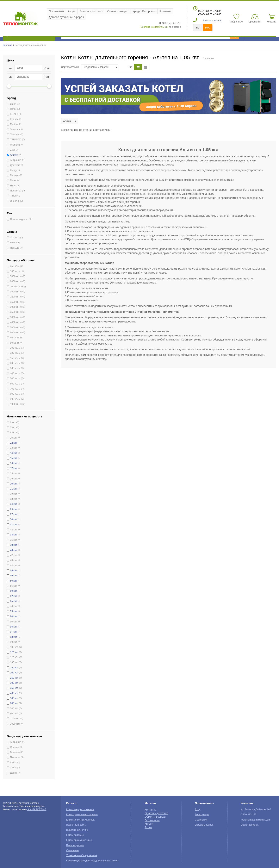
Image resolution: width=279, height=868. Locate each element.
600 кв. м (15, 384)
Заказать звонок (212, 21)
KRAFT (14, 114)
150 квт (14, 668)
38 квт (13, 545)
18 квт (13, 473)
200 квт (14, 673)
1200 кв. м (16, 297)
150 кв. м (15, 358)
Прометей (16, 191)
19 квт (13, 479)
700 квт (14, 709)
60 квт (13, 591)
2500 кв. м (16, 312)
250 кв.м (15, 266)
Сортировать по (70, 67)
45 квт (13, 571)
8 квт (13, 433)
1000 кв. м (16, 404)
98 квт (13, 637)
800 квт (14, 714)
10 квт (13, 438)
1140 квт (15, 719)
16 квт (13, 463)
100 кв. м (15, 348)
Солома (15, 747)
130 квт (14, 662)
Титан (13, 196)
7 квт (13, 428)
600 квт (14, 703)
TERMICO (16, 140)
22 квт (13, 494)
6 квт (13, 422)
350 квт (14, 688)
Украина (15, 238)
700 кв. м (15, 389)
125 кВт (14, 657)
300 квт (14, 683)
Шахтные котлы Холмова (80, 820)
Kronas (14, 119)
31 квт (13, 525)
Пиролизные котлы (77, 830)
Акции (72, 11)
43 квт (13, 560)
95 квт (13, 627)
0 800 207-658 (170, 23)
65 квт (13, 601)
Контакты (165, 11)
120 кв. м (15, 353)
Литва (13, 243)
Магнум (14, 175)
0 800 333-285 (248, 815)
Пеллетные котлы (76, 825)
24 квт (13, 504)
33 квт (13, 535)
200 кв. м (15, 363)
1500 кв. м (16, 302)
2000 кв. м (16, 307)
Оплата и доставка (91, 11)
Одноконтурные (19, 219)
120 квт (14, 652)
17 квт (13, 468)
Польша (15, 248)
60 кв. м (14, 338)
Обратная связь (250, 825)
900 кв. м (15, 399)
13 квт (13, 448)
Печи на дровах (75, 845)
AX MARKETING (37, 809)
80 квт (13, 616)
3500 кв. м (16, 292)
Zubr (13, 150)
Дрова (14, 773)
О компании (56, 11)
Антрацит (15, 160)
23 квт (13, 499)
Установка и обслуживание (82, 855)
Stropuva (15, 129)
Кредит (149, 824)
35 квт (13, 540)
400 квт (14, 693)
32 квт (13, 530)
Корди (13, 170)
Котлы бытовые (75, 835)
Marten (14, 124)
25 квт (13, 509)
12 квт (13, 443)
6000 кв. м (16, 333)
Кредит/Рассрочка (144, 11)
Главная (8, 45)
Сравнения (201, 820)
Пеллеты (15, 757)
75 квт (13, 611)
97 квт (13, 632)
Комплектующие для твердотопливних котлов (92, 861)
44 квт (13, 565)
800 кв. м (15, 394)
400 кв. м (15, 373)
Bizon (13, 104)
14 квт (13, 453)
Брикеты (15, 752)
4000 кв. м (16, 322)
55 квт (13, 586)
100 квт (14, 647)
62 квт (13, 596)
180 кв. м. (15, 271)
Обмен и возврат (118, 11)
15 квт (13, 458)
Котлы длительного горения (82, 815)
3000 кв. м (16, 317)
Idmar (13, 109)
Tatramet (15, 134)
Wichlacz (15, 145)
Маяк (13, 180)
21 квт (13, 489)
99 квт (13, 642)
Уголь (13, 768)
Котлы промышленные (79, 840)
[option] (169, 96)
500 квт (14, 698)
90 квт (13, 622)
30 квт (13, 519)
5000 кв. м (16, 328)
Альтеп (14, 155)
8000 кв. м (16, 281)
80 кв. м (14, 343)
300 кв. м (15, 368)
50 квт (13, 581)
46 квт (13, 576)
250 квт (14, 678)
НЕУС (13, 186)
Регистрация (202, 815)
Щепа (13, 763)
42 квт (13, 555)
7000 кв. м (16, 276)
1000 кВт (15, 724)
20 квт (13, 484)
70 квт (13, 606)
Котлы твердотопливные (80, 809)
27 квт (13, 514)
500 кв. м (15, 378)
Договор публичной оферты (66, 17)
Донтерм (15, 165)
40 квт (13, 550)
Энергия (15, 201)
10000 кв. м (16, 287)
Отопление (73, 850)
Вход (198, 809)
